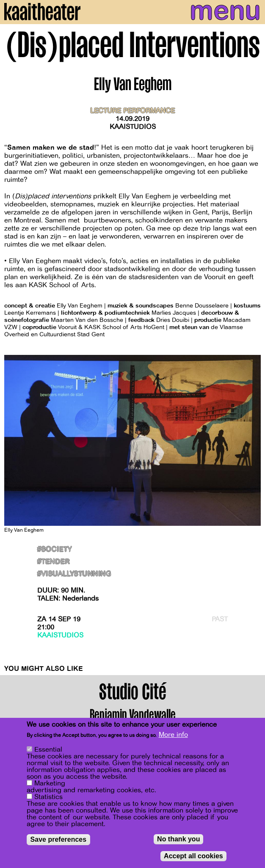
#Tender (53, 562)
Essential (48, 750)
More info (173, 735)
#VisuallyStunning (74, 574)
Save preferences (59, 840)
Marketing (50, 784)
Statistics (48, 797)
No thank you (178, 839)
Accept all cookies (193, 856)
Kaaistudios (133, 127)
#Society (55, 550)
